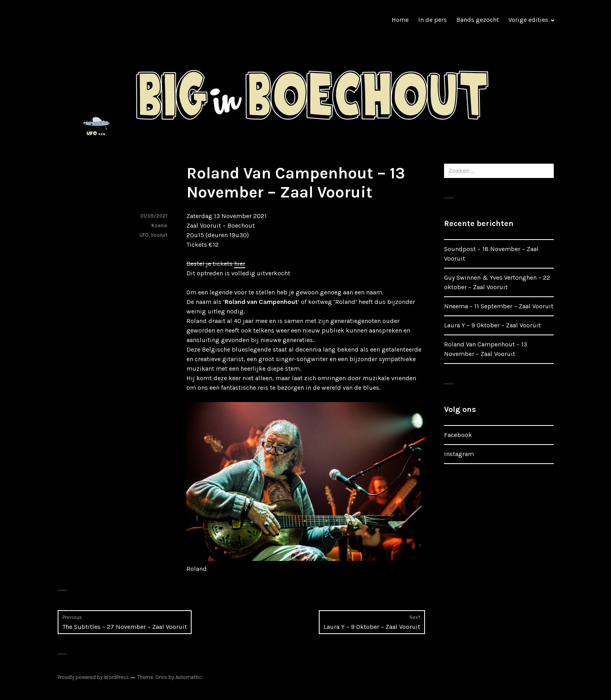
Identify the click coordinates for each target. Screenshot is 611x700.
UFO (144, 235)
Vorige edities (528, 20)
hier (240, 264)
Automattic (188, 677)
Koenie (159, 225)
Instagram (459, 454)
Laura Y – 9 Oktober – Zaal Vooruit (492, 325)
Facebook (458, 435)
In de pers (433, 20)
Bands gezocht (478, 20)
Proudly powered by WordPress (93, 677)
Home (400, 20)
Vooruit (159, 235)
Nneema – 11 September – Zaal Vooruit (499, 306)
